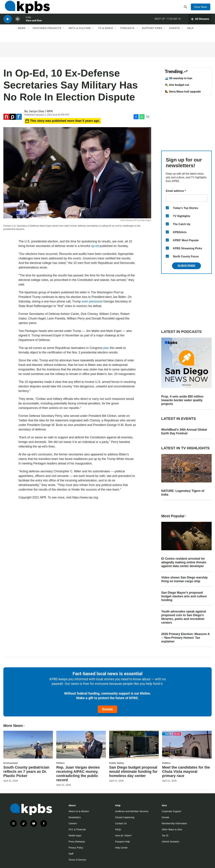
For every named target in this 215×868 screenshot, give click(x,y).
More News (14, 726)
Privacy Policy (76, 848)
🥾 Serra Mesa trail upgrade (183, 92)
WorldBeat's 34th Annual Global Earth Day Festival (184, 431)
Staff (71, 854)
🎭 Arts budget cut (177, 85)
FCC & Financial (77, 829)
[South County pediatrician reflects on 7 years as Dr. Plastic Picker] (28, 745)
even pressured (92, 301)
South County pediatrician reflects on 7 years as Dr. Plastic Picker (26, 772)
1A (179, 24)
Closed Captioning (125, 817)
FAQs (118, 829)
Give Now (202, 9)
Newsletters (75, 817)
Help (190, 35)
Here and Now (34, 26)
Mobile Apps (75, 836)
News (22, 35)
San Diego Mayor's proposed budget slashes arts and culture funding (184, 596)
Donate (107, 709)
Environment (11, 763)
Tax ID (165, 836)
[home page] (26, 9)
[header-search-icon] (186, 9)
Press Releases (77, 842)
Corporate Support (171, 811)
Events (175, 35)
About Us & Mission (79, 811)
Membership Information (174, 823)
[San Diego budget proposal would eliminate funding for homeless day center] (134, 745)
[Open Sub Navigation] (28, 35)
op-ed (95, 246)
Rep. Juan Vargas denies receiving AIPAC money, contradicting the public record (78, 774)
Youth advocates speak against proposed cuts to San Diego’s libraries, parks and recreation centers (184, 617)
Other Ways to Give (172, 829)
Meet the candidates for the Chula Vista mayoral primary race (186, 772)
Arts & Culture (80, 35)
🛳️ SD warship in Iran (179, 78)
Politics (60, 763)
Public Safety (117, 763)
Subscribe (186, 266)
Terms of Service (77, 860)
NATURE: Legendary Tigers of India (183, 493)
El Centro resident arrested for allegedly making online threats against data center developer (184, 562)
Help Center (121, 848)
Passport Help (122, 842)
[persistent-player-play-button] (8, 24)
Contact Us (121, 823)
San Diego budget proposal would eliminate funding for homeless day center (133, 772)
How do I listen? (123, 836)
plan (106, 348)
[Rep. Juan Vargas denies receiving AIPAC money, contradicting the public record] (81, 745)
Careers (73, 823)
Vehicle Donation (171, 842)
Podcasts (128, 35)
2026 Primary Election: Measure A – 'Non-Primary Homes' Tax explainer (185, 638)
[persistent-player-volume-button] (18, 24)
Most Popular (174, 516)
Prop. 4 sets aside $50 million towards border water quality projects (182, 400)
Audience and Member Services (132, 811)
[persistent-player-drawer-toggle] (200, 24)
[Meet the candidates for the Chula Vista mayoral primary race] (187, 745)
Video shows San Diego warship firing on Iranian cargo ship (184, 579)
